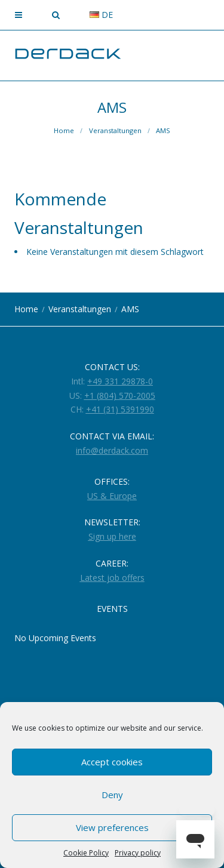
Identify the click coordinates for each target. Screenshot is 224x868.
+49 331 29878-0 (120, 381)
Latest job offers (112, 578)
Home (64, 130)
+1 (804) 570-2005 (120, 395)
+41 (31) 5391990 (120, 409)
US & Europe (112, 496)
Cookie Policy (86, 853)
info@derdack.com (112, 450)
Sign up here (112, 536)
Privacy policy (138, 853)
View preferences (112, 827)
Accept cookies (112, 762)
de (101, 15)
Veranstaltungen (115, 130)
